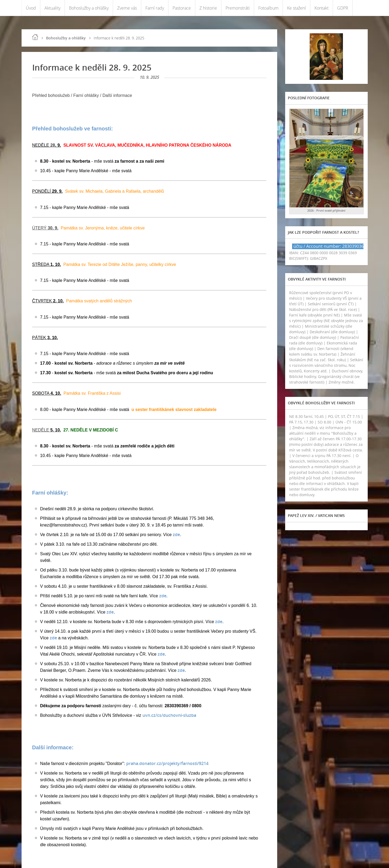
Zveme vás (127, 8)
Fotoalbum (268, 8)
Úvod (31, 8)
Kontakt (322, 8)
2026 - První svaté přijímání (326, 210)
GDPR (343, 8)
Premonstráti (238, 8)
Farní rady (155, 8)
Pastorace (182, 8)
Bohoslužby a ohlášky (89, 8)
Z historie (208, 8)
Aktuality (52, 8)
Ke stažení (296, 8)
